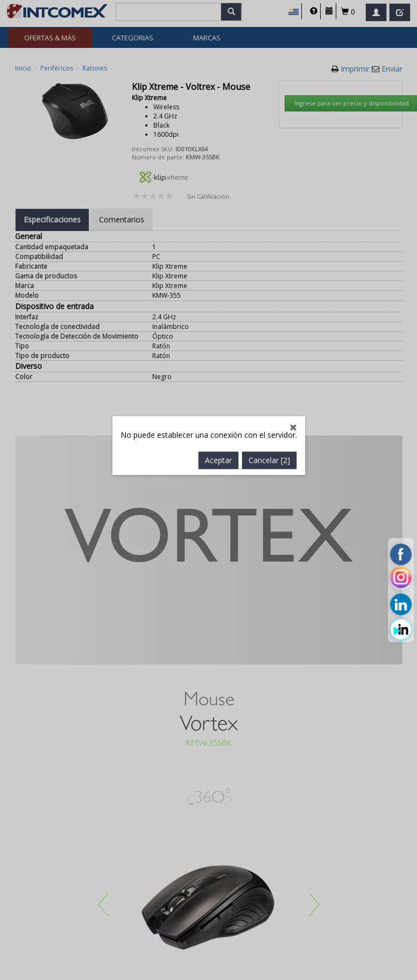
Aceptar (218, 337)
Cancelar (269, 337)
